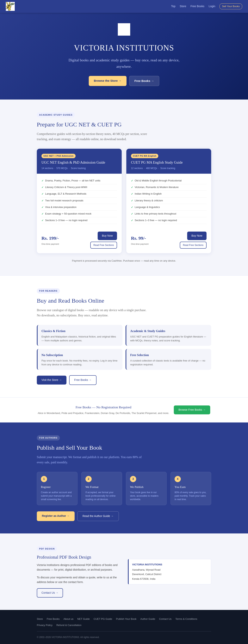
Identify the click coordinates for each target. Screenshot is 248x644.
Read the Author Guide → (98, 516)
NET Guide (84, 619)
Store (183, 6)
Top (173, 6)
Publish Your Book (126, 619)
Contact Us (165, 619)
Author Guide (148, 619)
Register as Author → (56, 516)
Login (212, 6)
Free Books (197, 6)
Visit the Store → (52, 380)
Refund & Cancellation (69, 625)
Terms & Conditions (186, 619)
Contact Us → (50, 593)
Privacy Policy (45, 625)
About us (68, 619)
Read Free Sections (104, 245)
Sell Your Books (231, 6)
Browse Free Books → (192, 410)
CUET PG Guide (103, 619)
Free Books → (144, 81)
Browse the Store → (108, 81)
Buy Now (107, 236)
